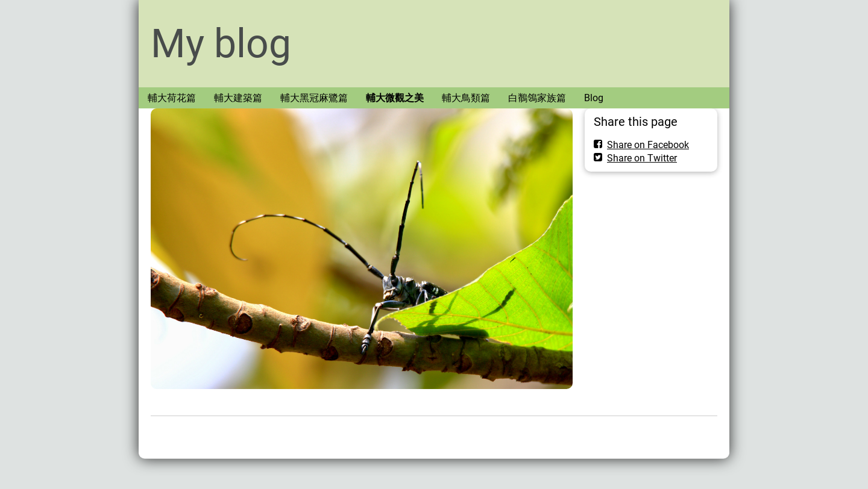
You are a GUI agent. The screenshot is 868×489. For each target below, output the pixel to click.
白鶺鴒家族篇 (537, 98)
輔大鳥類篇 (466, 98)
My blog (221, 44)
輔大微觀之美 (395, 98)
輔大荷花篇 (172, 98)
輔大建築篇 (238, 98)
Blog (594, 98)
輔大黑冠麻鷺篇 (314, 98)
